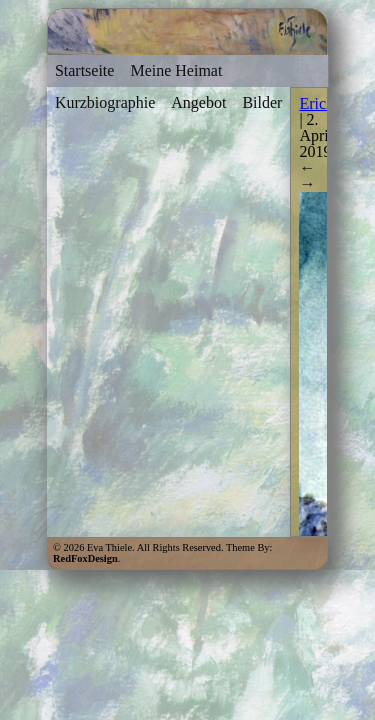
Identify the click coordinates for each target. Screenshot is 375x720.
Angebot (198, 102)
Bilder (262, 102)
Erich (316, 103)
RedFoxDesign (85, 558)
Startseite (85, 70)
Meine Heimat (176, 70)
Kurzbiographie (105, 102)
